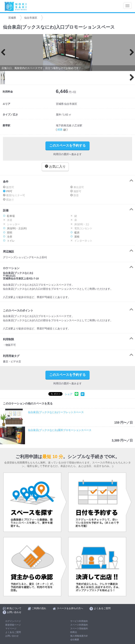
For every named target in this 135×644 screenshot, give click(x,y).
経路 (62, 129)
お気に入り (55, 166)
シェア (69, 394)
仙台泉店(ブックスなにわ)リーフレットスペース (56, 412)
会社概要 (75, 640)
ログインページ (13, 621)
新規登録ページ (13, 625)
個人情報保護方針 (79, 636)
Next (130, 53)
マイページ (11, 629)
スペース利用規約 (79, 625)
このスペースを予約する (67, 146)
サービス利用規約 (79, 621)
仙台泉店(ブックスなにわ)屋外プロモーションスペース (60, 430)
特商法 (74, 632)
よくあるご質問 (13, 632)
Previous (5, 53)
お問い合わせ (12, 636)
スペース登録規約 (79, 629)
